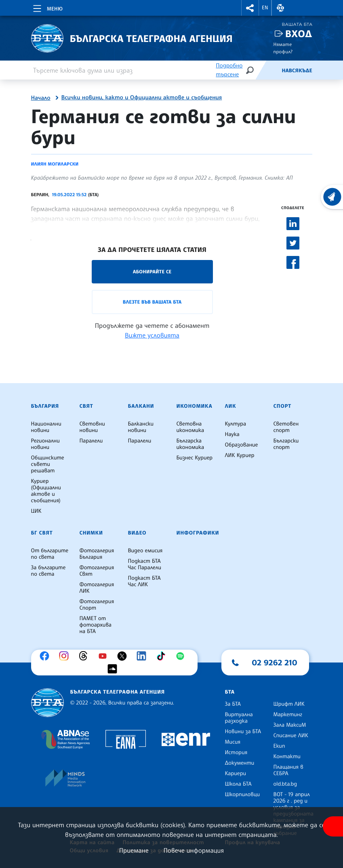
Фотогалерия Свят (97, 571)
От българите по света (50, 554)
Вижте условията (152, 335)
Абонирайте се (152, 272)
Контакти (287, 757)
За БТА (233, 704)
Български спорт (286, 444)
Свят (86, 406)
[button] (250, 8)
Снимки (91, 533)
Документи (240, 763)
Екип (279, 746)
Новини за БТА (243, 732)
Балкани (141, 406)
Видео (137, 533)
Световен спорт (286, 427)
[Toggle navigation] (47, 7)
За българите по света (48, 571)
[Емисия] (268, 70)
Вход (299, 34)
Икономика (195, 406)
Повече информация (194, 850)
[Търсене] (250, 70)
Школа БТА (238, 784)
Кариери (236, 774)
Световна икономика (190, 427)
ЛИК (231, 406)
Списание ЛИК (291, 736)
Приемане (134, 850)
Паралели (91, 441)
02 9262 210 (275, 663)
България (45, 406)
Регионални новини (45, 444)
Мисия (233, 742)
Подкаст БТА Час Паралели (145, 564)
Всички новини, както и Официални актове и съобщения (142, 98)
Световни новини (92, 427)
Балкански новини (141, 427)
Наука (232, 434)
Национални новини (46, 427)
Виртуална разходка (239, 718)
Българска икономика (190, 444)
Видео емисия (145, 551)
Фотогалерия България (97, 554)
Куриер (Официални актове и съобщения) (46, 491)
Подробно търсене (229, 70)
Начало (41, 98)
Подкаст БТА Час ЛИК (144, 581)
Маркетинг (288, 715)
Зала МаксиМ (290, 725)
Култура (236, 424)
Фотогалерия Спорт (97, 605)
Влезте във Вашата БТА (152, 302)
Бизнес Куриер (195, 458)
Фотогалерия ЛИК (97, 588)
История (236, 753)
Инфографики (198, 533)
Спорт (282, 406)
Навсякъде (297, 71)
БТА (230, 692)
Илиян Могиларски (55, 164)
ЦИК (36, 511)
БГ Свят (42, 533)
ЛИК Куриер (240, 455)
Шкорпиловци (243, 795)
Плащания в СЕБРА (288, 770)
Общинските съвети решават (48, 464)
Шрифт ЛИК (289, 704)
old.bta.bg (285, 784)
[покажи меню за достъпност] (333, 826)
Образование (242, 445)
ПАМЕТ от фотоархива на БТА (96, 625)
